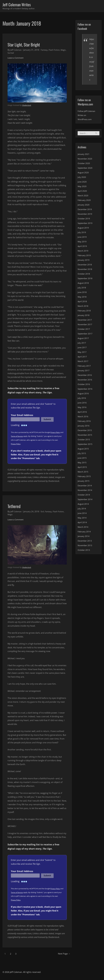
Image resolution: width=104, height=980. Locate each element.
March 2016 (83, 417)
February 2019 (85, 256)
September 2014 (86, 500)
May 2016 (82, 408)
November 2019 (85, 215)
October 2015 (84, 440)
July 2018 (82, 288)
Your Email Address (22, 415)
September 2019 (86, 224)
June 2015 (82, 459)
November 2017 (85, 325)
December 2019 (85, 210)
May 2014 (82, 519)
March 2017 (83, 362)
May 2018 (82, 298)
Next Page (62, 954)
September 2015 (86, 445)
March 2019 (83, 252)
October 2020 (84, 164)
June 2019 (82, 238)
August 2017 (84, 339)
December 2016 (85, 376)
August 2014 (84, 505)
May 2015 (82, 463)
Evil (43, 512)
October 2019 (84, 219)
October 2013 (84, 551)
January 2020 (84, 205)
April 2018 (82, 302)
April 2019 (82, 247)
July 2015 (82, 454)
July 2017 (82, 344)
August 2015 (84, 449)
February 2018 (85, 311)
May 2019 (82, 242)
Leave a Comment (16, 58)
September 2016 (86, 390)
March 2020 (83, 196)
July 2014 (82, 509)
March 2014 (83, 528)
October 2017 (84, 330)
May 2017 (82, 353)
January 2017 (84, 371)
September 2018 (86, 279)
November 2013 (85, 546)
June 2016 (82, 403)
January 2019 (84, 261)
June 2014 (82, 514)
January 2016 (84, 426)
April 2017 (82, 357)
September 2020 (86, 169)
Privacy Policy (56, 433)
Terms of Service (20, 437)
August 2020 (84, 173)
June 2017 (82, 348)
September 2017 (86, 334)
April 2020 (82, 192)
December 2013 (85, 542)
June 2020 (82, 182)
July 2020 (82, 178)
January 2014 (84, 537)
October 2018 (84, 275)
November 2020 (85, 159)
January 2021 (84, 155)
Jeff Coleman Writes (19, 5)
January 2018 (84, 316)
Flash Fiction (56, 50)
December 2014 (85, 486)
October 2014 (84, 495)
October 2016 (84, 385)
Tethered (16, 506)
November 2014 (85, 491)
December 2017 (85, 321)
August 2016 (84, 394)
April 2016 (82, 413)
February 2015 (85, 477)
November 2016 (85, 380)
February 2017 (85, 367)
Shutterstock (27, 106)
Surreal (18, 53)
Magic (10, 53)
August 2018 (84, 284)
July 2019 (82, 233)
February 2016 (85, 422)
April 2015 (82, 468)
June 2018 (82, 293)
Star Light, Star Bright (28, 44)
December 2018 (85, 265)
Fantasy (46, 50)
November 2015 (85, 436)
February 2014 (85, 532)
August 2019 (84, 229)
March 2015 (83, 472)
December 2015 (85, 431)
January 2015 (84, 482)
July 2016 (82, 399)
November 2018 (85, 270)
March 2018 (83, 307)
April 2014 (82, 523)
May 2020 (82, 187)
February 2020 (85, 201)
